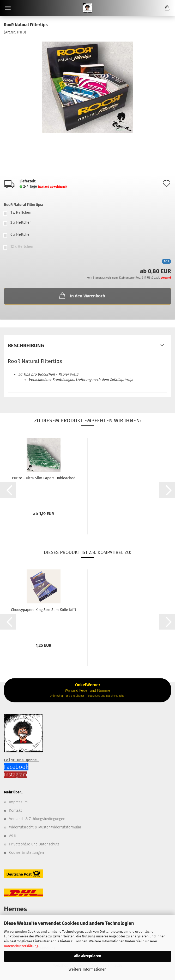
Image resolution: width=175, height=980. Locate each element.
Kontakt (16, 811)
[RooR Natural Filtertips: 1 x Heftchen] (87, 214)
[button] (8, 490)
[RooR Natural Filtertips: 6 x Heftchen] (87, 235)
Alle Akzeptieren (88, 956)
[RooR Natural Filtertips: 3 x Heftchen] (87, 223)
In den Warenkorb (82, 296)
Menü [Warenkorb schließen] (8, 8)
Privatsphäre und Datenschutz (34, 844)
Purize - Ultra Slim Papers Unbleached (44, 478)
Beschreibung (26, 345)
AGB (12, 836)
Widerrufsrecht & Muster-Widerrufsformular (45, 827)
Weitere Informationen (87, 969)
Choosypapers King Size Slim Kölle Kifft (44, 610)
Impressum (18, 802)
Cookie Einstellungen (26, 853)
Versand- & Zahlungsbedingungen (37, 819)
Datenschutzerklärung (21, 946)
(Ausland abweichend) (52, 187)
